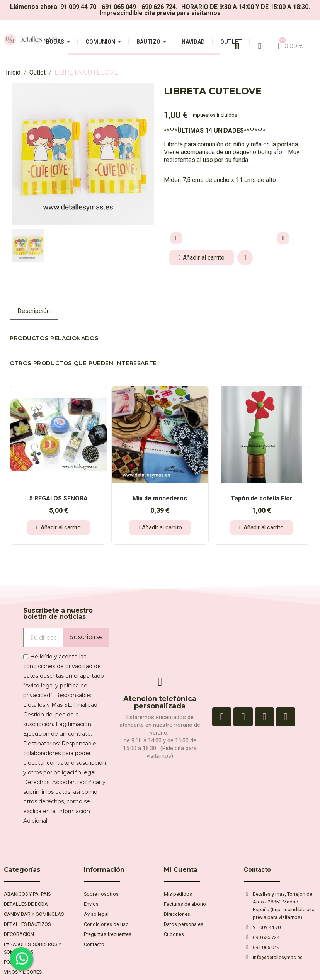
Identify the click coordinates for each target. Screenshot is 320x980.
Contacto (257, 870)
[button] (17, 154)
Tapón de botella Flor (262, 498)
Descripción (34, 311)
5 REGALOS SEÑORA (59, 498)
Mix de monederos (160, 498)
